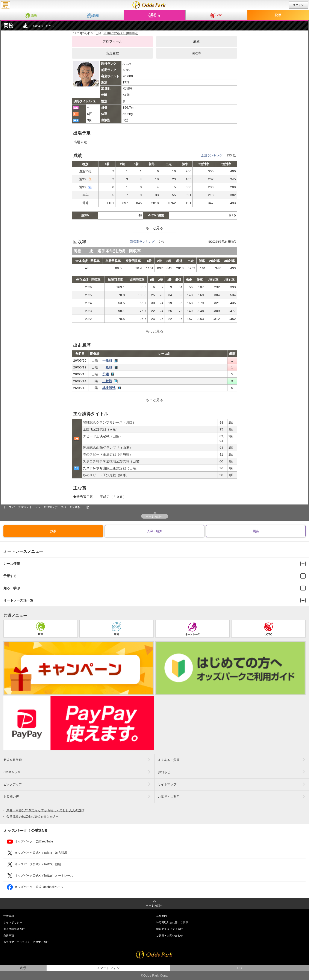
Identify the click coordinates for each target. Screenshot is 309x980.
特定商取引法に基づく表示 (172, 922)
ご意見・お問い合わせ (170, 936)
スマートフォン (108, 968)
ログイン (298, 5)
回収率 (197, 53)
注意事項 (9, 916)
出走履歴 (112, 53)
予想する (154, 576)
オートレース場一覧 (154, 600)
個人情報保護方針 (14, 929)
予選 (106, 374)
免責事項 (9, 936)
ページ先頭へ (155, 516)
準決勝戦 (109, 388)
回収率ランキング (142, 242)
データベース (63, 507)
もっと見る (154, 228)
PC (240, 968)
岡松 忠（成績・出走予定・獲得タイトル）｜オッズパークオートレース (149, 5)
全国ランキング (212, 155)
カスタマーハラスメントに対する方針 (26, 942)
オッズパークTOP (15, 507)
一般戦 (107, 360)
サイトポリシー (13, 922)
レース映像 (116, 361)
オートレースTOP (41, 507)
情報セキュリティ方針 (170, 929)
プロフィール (113, 41)
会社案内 (162, 916)
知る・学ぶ (154, 588)
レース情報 (154, 564)
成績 (196, 41)
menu (5, 5)
